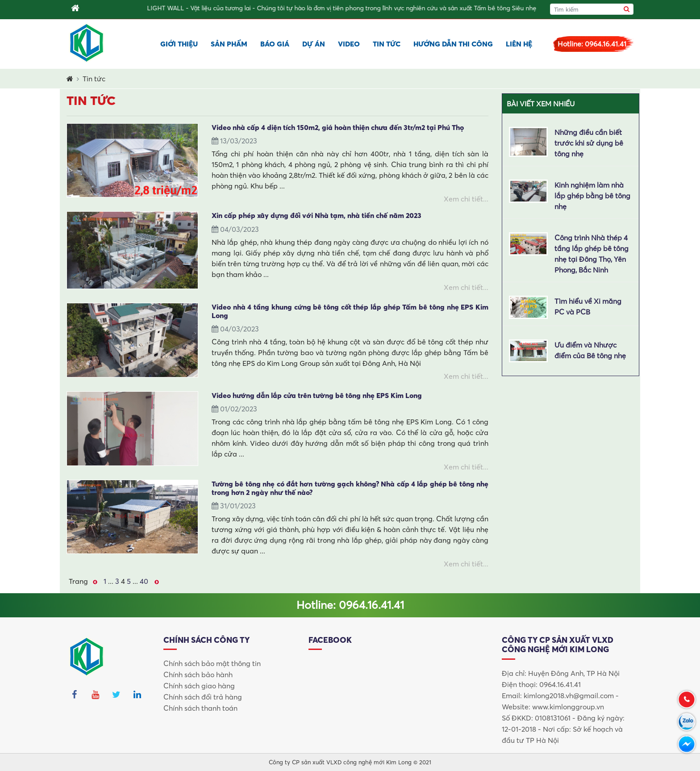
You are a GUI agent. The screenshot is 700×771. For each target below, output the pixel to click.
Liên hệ (519, 44)
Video (349, 44)
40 (144, 581)
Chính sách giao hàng (199, 686)
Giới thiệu (179, 44)
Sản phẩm (229, 44)
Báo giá (275, 44)
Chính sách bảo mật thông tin (212, 663)
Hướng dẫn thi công (453, 44)
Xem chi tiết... (466, 199)
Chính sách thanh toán (200, 708)
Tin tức (387, 44)
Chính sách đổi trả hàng (203, 697)
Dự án (314, 44)
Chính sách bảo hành (198, 675)
